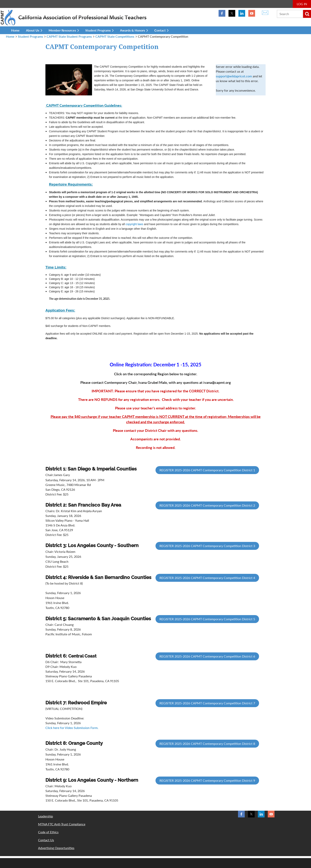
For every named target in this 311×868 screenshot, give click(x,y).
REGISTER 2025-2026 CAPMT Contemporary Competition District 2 (207, 505)
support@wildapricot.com (234, 76)
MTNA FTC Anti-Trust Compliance (62, 824)
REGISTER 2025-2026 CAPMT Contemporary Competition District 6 (207, 656)
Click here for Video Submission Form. (72, 728)
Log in (302, 4)
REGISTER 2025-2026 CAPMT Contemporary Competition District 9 (207, 780)
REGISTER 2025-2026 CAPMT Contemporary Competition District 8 (207, 744)
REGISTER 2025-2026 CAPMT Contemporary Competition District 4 (207, 578)
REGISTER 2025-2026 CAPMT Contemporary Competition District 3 (207, 546)
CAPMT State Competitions (115, 36)
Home (10, 36)
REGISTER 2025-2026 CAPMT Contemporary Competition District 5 (207, 619)
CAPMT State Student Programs (69, 36)
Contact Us (46, 840)
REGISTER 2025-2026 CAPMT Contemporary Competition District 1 (207, 470)
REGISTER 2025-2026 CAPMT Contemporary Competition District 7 (207, 703)
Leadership (46, 816)
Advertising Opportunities (56, 848)
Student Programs (30, 36)
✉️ (265, 12)
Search (307, 14)
